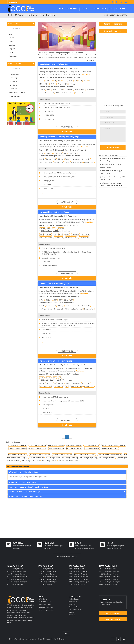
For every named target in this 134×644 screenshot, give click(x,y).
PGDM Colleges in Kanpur (110, 448)
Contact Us (73, 602)
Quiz (104, 9)
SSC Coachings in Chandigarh (79, 582)
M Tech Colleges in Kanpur (38, 448)
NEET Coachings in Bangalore (110, 579)
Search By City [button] (13, 24)
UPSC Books (43, 599)
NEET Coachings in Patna (108, 585)
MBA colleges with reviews (31, 461)
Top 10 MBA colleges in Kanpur (40, 455)
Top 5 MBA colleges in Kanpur (62, 455)
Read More (90, 61)
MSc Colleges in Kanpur (92, 448)
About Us (72, 604)
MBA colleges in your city (89, 458)
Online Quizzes (74, 599)
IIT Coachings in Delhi (46, 569)
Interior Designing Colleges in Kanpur (114, 445)
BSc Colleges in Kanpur (92, 445)
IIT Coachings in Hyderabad (48, 577)
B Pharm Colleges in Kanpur (17, 445)
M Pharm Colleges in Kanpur (18, 448)
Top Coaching (72, 9)
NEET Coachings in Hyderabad (110, 577)
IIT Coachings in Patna (46, 585)
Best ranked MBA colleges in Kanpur (110, 455)
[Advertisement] (113, 68)
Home (62, 9)
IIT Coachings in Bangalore (48, 579)
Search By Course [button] (15, 64)
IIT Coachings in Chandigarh (48, 582)
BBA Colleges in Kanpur (56, 445)
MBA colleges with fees (107, 458)
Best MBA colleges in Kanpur (18, 455)
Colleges (85, 9)
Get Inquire (67, 127)
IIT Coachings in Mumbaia (47, 571)
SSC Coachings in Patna (77, 585)
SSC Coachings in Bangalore (79, 579)
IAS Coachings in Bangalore (17, 579)
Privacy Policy (74, 607)
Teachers (95, 9)
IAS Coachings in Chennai (17, 574)
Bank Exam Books (45, 605)
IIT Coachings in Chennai (47, 574)
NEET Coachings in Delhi (108, 569)
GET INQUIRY (14, 2)
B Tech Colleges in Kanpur (38, 445)
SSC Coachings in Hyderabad (79, 577)
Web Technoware (59, 639)
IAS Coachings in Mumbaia (17, 571)
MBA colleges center (49, 461)
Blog (111, 9)
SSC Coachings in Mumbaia (78, 571)
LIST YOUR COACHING (67, 557)
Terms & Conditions (76, 610)
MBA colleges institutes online (68, 461)
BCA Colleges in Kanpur (74, 445)
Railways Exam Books (46, 607)
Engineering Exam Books (47, 610)
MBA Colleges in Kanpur (56, 448)
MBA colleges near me (36, 458)
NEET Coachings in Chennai (109, 574)
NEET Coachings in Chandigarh (110, 582)
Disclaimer (73, 612)
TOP (66, 633)
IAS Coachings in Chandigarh (18, 582)
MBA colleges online (53, 458)
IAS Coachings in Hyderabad (17, 577)
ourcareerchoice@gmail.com (114, 602)
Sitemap (72, 615)
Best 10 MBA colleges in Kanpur (85, 455)
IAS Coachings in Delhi (15, 569)
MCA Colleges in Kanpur (74, 448)
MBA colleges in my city (70, 458)
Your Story (121, 9)
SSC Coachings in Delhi (77, 569)
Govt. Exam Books (45, 602)
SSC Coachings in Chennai (78, 574)
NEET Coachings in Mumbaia (110, 571)
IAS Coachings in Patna (16, 585)
